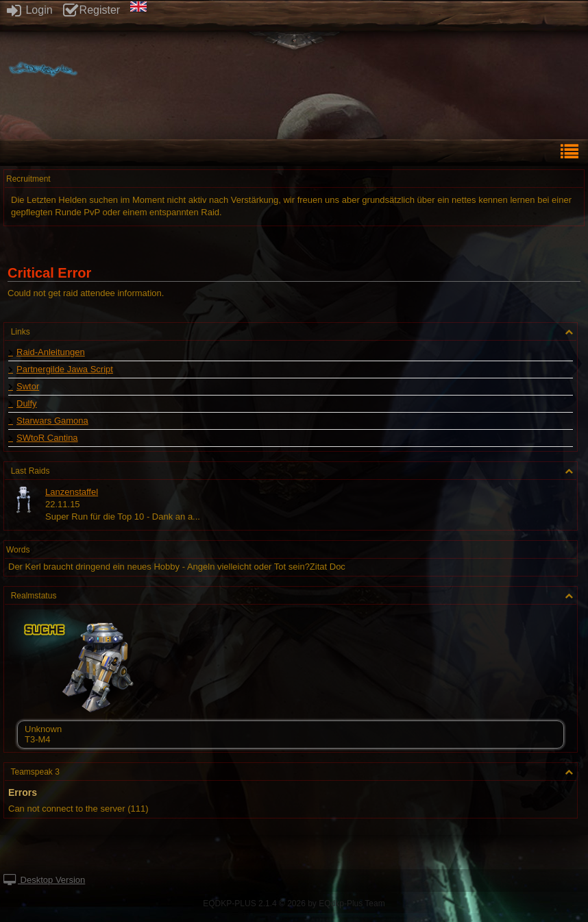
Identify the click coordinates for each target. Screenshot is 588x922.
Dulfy (27, 404)
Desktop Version (44, 880)
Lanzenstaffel (72, 492)
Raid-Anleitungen (51, 352)
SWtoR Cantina (47, 438)
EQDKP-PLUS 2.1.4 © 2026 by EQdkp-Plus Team (294, 903)
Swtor (28, 387)
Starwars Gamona (52, 421)
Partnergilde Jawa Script (65, 369)
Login (30, 10)
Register (92, 10)
